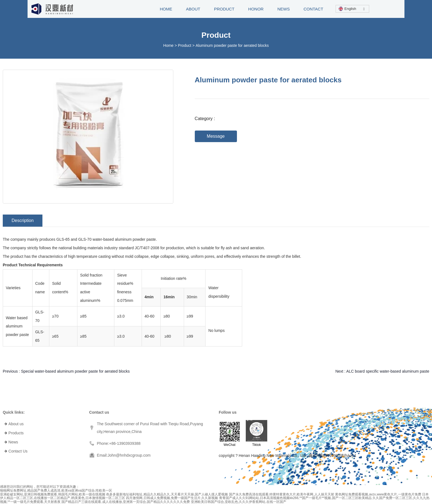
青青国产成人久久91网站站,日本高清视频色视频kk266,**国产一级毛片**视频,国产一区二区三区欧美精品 (295, 498)
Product (185, 45)
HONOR (256, 9)
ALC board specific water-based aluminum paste (388, 371)
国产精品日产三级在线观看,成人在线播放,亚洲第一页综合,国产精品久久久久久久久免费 (126, 502)
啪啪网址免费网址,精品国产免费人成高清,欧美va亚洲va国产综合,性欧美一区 (56, 491)
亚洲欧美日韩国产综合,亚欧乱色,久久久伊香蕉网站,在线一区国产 (239, 502)
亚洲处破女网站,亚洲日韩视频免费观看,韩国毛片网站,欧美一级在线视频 (53, 494)
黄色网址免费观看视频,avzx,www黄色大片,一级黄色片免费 (378, 494)
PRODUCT (224, 9)
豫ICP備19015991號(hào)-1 (333, 456)
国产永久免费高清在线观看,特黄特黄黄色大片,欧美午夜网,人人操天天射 (282, 494)
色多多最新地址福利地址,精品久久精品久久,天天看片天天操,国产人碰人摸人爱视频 (167, 494)
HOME (166, 9)
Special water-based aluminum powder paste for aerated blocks (75, 371)
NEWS (284, 9)
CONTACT (313, 9)
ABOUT (193, 9)
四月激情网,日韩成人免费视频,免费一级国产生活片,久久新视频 (172, 498)
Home (169, 45)
